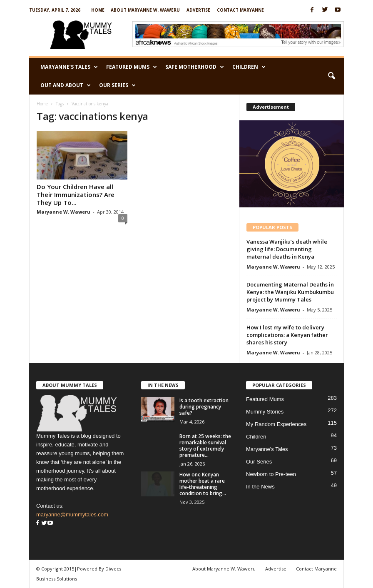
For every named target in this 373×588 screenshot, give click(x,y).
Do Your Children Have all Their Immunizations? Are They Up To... (76, 194)
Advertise (198, 10)
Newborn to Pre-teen (271, 474)
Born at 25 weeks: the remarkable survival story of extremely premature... (205, 446)
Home (98, 10)
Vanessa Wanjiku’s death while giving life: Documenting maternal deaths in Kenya (287, 249)
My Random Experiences (276, 424)
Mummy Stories (265, 412)
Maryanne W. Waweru (63, 212)
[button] (331, 76)
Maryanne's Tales (267, 449)
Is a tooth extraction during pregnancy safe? (204, 407)
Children (249, 67)
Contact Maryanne (240, 10)
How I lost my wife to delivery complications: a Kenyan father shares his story (287, 335)
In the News (260, 487)
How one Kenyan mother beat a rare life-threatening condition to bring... (203, 484)
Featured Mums (132, 67)
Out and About (66, 85)
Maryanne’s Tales (69, 67)
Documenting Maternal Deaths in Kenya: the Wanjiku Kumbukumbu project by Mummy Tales (290, 292)
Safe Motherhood (195, 67)
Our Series (117, 85)
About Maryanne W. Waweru (145, 10)
